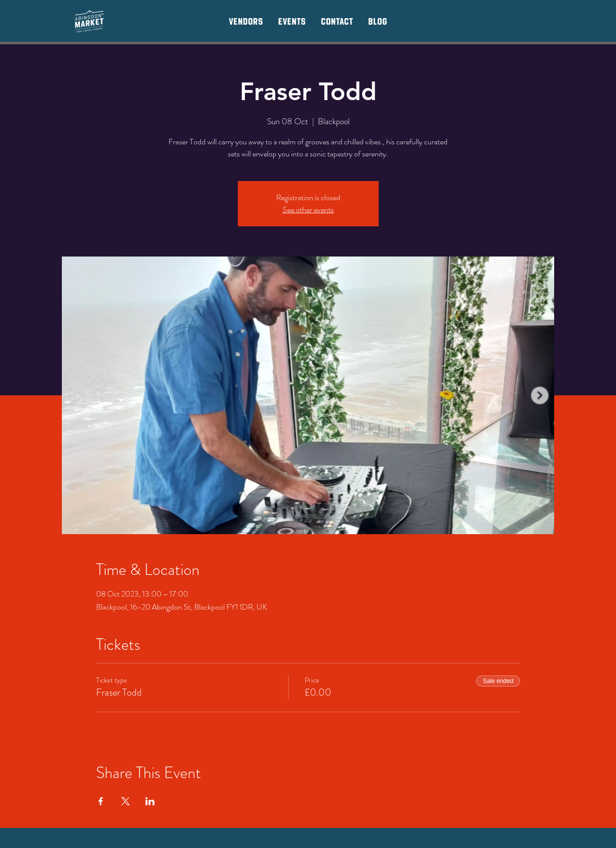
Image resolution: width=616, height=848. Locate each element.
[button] (246, 21)
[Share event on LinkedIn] (150, 801)
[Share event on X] (125, 801)
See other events (308, 209)
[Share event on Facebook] (101, 801)
